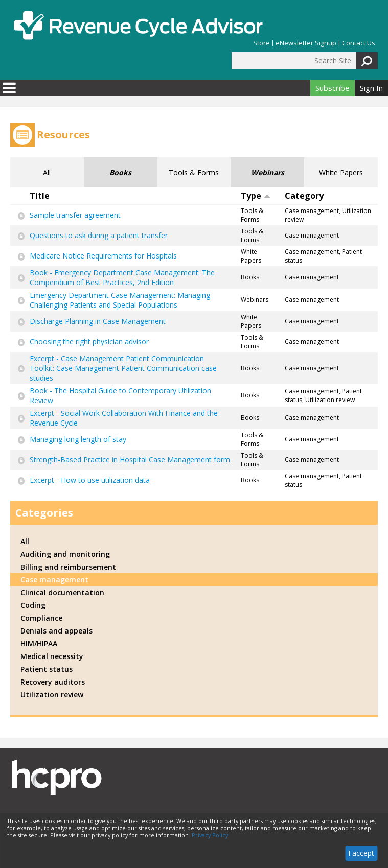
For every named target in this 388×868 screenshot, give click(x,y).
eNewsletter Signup (306, 43)
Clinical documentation (62, 592)
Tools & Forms (194, 172)
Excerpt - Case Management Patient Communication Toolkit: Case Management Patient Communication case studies (123, 368)
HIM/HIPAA (39, 643)
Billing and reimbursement (68, 567)
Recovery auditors (53, 682)
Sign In (371, 88)
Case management (54, 580)
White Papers (341, 172)
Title (40, 196)
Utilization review (52, 695)
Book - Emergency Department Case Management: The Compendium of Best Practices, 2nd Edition (122, 277)
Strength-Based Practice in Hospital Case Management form (130, 460)
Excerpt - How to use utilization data (90, 480)
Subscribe (333, 88)
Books (120, 172)
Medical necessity (52, 656)
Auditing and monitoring (65, 554)
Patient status (47, 669)
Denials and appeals (56, 631)
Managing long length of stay (78, 439)
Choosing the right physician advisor (89, 342)
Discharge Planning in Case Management (98, 321)
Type (256, 196)
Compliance (41, 618)
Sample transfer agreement (75, 215)
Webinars (268, 172)
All (47, 172)
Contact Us (359, 43)
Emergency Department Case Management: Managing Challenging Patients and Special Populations (120, 300)
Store (261, 43)
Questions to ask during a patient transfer (99, 235)
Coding (33, 605)
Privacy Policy (210, 835)
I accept (361, 853)
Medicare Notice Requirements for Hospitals (103, 256)
